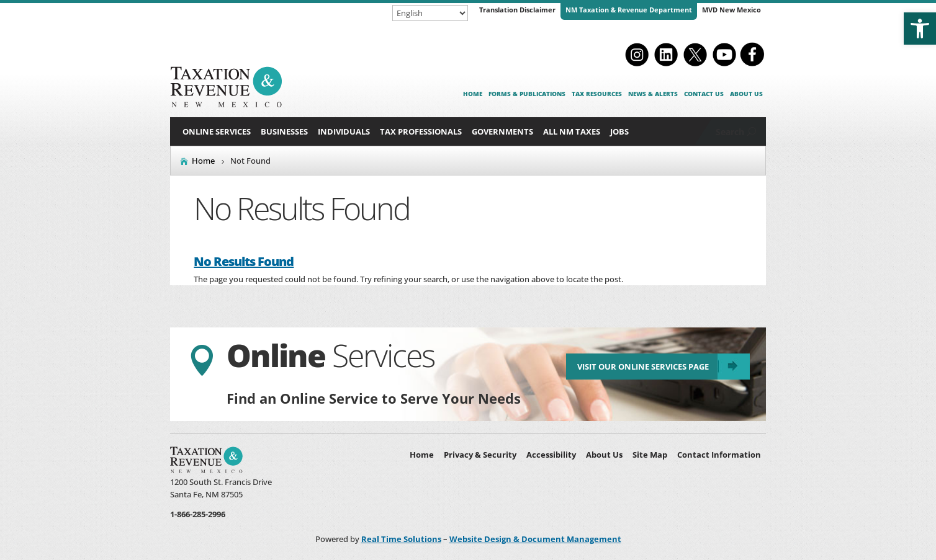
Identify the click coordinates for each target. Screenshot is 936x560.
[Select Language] (430, 13)
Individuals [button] (344, 131)
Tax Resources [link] (597, 94)
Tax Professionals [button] (421, 131)
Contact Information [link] (719, 455)
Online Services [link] (217, 131)
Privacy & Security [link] (480, 455)
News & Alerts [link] (653, 94)
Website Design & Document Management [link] (535, 539)
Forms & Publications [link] (527, 94)
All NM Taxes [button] (572, 131)
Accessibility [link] (551, 455)
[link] (920, 29)
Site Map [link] (650, 455)
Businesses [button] (284, 131)
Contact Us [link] (704, 94)
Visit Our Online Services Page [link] (643, 367)
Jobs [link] (619, 131)
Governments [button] (502, 131)
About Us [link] (746, 94)
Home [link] (473, 94)
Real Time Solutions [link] (401, 539)
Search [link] (730, 132)
